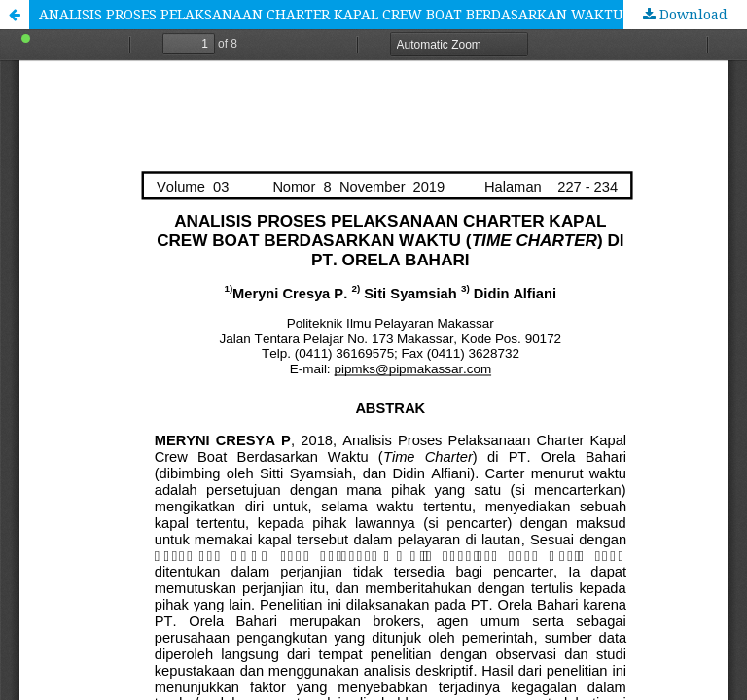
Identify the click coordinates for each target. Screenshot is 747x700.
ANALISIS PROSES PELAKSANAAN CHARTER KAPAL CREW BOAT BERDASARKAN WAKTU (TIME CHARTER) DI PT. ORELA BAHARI (393, 14)
